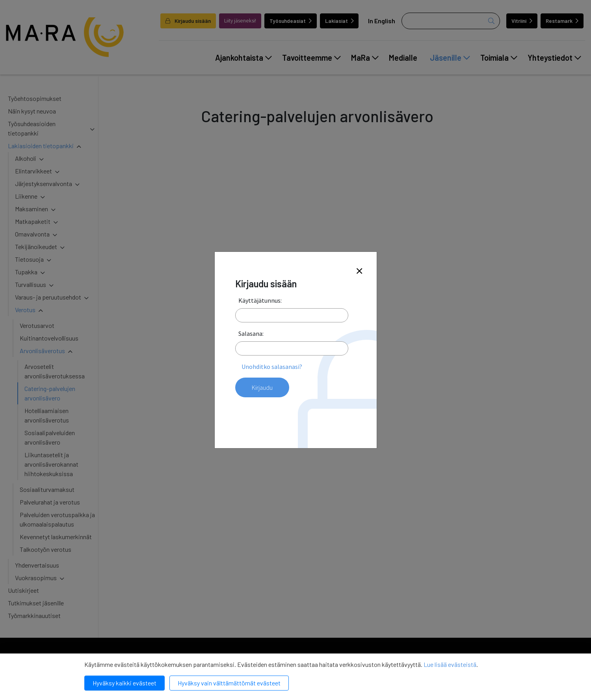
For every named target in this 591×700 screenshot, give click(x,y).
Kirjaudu (262, 387)
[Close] (359, 271)
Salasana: (251, 333)
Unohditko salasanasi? (272, 367)
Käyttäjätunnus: (260, 300)
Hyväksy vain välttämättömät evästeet (229, 683)
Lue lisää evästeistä (450, 664)
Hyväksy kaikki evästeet (125, 683)
